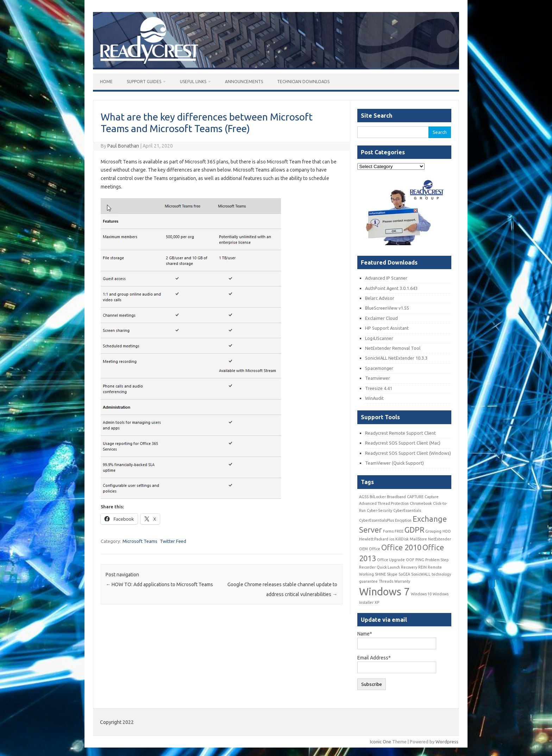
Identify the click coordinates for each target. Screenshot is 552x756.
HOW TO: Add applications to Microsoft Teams (159, 584)
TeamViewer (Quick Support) (394, 463)
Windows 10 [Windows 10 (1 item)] (421, 594)
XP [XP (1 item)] (377, 602)
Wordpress (447, 742)
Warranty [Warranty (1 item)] (402, 581)
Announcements (244, 82)
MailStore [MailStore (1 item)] (418, 539)
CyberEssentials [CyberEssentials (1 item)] (407, 510)
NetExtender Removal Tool (393, 348)
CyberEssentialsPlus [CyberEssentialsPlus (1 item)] (377, 520)
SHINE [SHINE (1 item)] (380, 574)
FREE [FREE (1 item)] (399, 531)
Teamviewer (378, 378)
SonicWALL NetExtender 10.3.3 (396, 358)
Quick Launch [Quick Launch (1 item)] (388, 567)
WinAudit (374, 398)
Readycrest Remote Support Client (400, 433)
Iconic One (381, 742)
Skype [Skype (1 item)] (392, 574)
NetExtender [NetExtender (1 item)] (440, 539)
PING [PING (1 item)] (420, 560)
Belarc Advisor (380, 298)
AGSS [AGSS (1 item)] (364, 497)
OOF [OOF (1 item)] (410, 560)
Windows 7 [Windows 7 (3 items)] (384, 592)
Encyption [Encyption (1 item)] (403, 520)
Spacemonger (379, 368)
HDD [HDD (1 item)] (447, 531)
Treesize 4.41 (379, 388)
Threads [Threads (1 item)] (386, 581)
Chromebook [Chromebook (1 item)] (421, 503)
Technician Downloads (303, 82)
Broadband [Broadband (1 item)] (396, 497)
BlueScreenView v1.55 (387, 308)
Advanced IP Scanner (386, 278)
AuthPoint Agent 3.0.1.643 (391, 288)
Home (106, 82)
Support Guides (144, 82)
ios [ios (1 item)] (392, 539)
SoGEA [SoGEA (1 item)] (404, 574)
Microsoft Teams (140, 541)
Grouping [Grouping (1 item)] (433, 531)
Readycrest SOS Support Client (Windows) (408, 453)
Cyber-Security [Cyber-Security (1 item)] (379, 510)
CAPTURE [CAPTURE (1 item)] (415, 497)
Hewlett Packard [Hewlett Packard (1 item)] (374, 539)
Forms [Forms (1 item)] (388, 531)
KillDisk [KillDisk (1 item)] (402, 539)
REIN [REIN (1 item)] (422, 567)
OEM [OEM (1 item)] (363, 549)
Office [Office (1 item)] (375, 549)
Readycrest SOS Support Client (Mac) (403, 443)
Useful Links (193, 82)
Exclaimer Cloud (381, 318)
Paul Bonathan (123, 146)
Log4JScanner (379, 338)
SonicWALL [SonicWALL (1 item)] (421, 574)
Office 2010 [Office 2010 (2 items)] (401, 547)
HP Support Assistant (387, 328)
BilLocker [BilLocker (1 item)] (378, 497)
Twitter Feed (173, 541)
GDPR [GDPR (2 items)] (414, 530)
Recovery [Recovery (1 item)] (409, 567)
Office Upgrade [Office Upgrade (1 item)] (391, 560)
